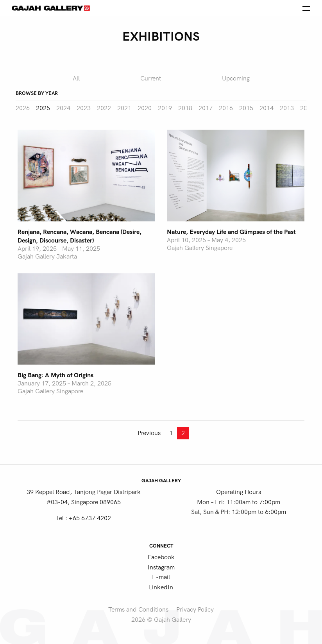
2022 (104, 108)
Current (151, 78)
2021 (124, 108)
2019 (165, 108)
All (76, 78)
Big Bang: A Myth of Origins (55, 375)
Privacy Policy (195, 610)
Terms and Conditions (138, 610)
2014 (267, 108)
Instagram (161, 567)
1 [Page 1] (171, 433)
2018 (185, 108)
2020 (145, 108)
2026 (23, 108)
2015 (246, 108)
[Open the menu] (306, 8)
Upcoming (236, 78)
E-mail (161, 577)
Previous (149, 433)
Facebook (161, 557)
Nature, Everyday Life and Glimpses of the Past (231, 232)
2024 (63, 108)
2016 (226, 108)
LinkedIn (161, 587)
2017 (206, 108)
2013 (287, 108)
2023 (84, 108)
